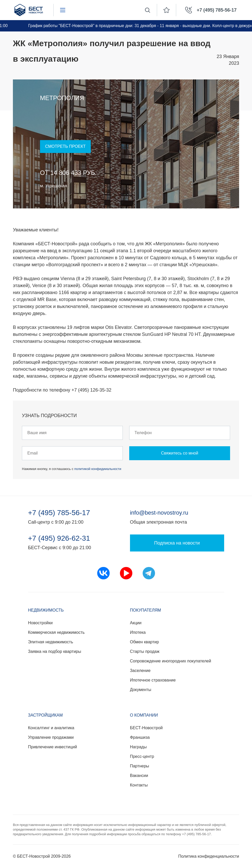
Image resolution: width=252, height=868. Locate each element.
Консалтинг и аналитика (51, 728)
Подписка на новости (177, 543)
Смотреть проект (65, 146)
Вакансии (139, 776)
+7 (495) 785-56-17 (59, 513)
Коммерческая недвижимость (56, 632)
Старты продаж (145, 651)
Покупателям (145, 610)
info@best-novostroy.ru (159, 513)
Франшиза (140, 737)
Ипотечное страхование (153, 680)
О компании (144, 715)
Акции (136, 623)
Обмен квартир (144, 642)
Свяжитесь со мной (180, 453)
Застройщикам (46, 715)
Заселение (140, 671)
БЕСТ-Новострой (146, 728)
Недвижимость (46, 610)
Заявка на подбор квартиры (55, 651)
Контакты (139, 785)
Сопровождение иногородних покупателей (171, 661)
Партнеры (140, 766)
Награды (138, 747)
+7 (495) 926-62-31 (59, 538)
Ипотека (138, 632)
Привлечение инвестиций (53, 747)
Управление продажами (51, 737)
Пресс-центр (142, 756)
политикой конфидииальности (98, 469)
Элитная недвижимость (51, 642)
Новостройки (40, 623)
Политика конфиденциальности (209, 856)
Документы (141, 690)
